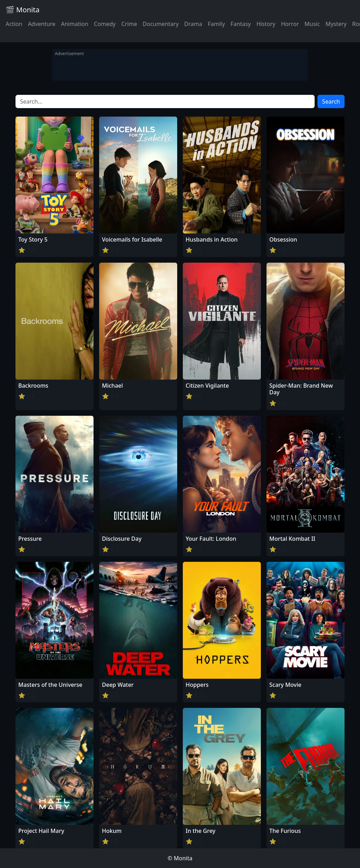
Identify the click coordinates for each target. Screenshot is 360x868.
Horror (290, 24)
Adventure (41, 24)
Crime (129, 24)
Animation (75, 24)
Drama (193, 24)
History (266, 24)
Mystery (336, 24)
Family (216, 24)
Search (331, 101)
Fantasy (241, 24)
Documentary (161, 24)
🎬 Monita (22, 10)
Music (312, 24)
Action (14, 24)
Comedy (105, 24)
